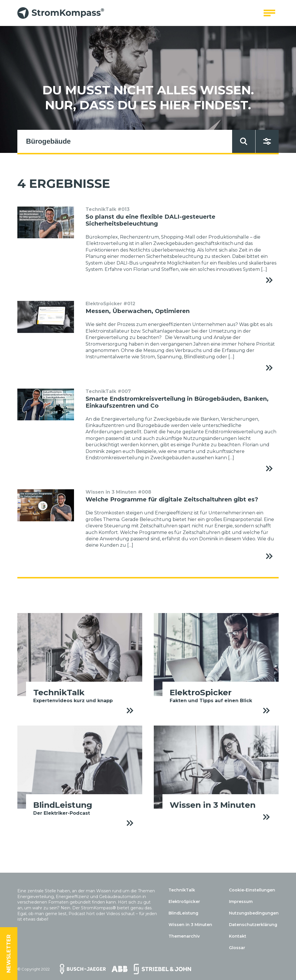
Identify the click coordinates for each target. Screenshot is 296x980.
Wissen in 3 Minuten (190, 925)
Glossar (237, 948)
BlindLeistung (183, 913)
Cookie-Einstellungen (252, 890)
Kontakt (238, 936)
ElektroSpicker (184, 902)
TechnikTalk (182, 890)
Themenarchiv (184, 936)
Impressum (241, 902)
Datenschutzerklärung (253, 925)
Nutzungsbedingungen (254, 913)
